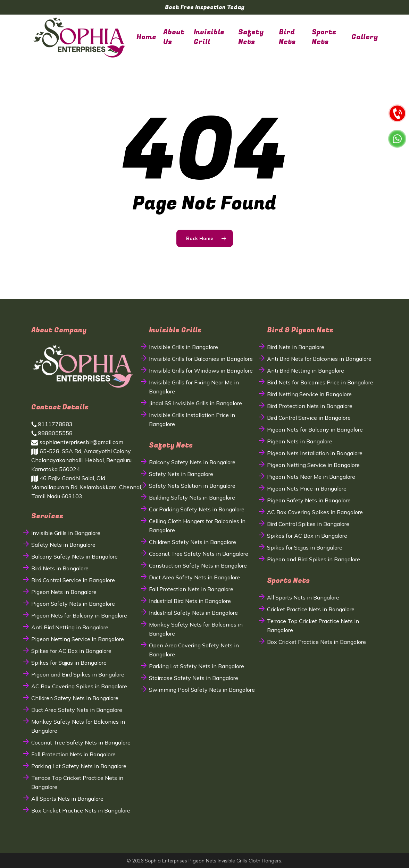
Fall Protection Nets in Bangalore (73, 754)
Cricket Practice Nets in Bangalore (311, 609)
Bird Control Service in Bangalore (73, 580)
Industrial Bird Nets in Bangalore (190, 601)
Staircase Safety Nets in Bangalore (194, 678)
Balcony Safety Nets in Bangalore (74, 556)
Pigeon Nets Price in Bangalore (307, 488)
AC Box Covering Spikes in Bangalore (79, 686)
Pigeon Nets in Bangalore (64, 592)
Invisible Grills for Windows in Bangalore (201, 371)
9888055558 (52, 433)
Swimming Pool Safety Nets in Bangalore (202, 690)
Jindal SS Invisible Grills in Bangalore (195, 403)
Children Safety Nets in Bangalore (75, 698)
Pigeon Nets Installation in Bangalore (315, 453)
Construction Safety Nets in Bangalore (198, 565)
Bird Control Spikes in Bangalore (308, 524)
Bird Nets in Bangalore (60, 568)
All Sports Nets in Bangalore (67, 799)
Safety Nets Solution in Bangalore (192, 486)
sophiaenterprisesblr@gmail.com (77, 442)
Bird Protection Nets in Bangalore (310, 406)
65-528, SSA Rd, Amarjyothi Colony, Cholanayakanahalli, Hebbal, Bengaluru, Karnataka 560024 (82, 460)
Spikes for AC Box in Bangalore (71, 651)
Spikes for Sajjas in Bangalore (69, 663)
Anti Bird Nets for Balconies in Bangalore (319, 359)
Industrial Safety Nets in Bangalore (193, 613)
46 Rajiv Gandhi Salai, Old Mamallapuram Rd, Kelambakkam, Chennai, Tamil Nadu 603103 (87, 487)
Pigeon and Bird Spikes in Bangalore (78, 674)
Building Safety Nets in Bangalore (192, 497)
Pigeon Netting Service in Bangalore (78, 639)
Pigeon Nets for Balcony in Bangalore (79, 615)
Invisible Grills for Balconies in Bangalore (201, 359)
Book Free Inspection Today (205, 7)
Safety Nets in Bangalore (63, 545)
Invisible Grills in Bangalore (66, 533)
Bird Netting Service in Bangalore (309, 394)
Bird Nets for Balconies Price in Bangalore (320, 382)
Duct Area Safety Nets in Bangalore (77, 710)
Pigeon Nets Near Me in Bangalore (311, 477)
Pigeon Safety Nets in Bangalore (73, 604)
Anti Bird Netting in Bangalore (70, 627)
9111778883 (52, 424)
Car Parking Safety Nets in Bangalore (197, 509)
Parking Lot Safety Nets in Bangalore (79, 766)
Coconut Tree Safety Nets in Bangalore (81, 742)
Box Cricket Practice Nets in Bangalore (81, 810)
